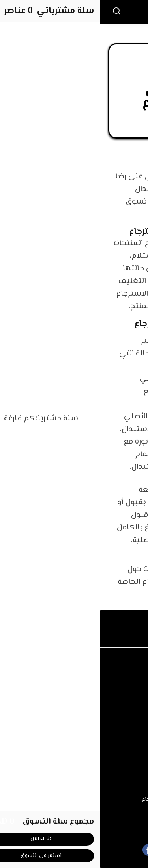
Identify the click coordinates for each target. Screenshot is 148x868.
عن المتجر (74, 726)
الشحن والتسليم (74, 751)
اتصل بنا (74, 678)
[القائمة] (131, 12)
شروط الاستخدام (74, 787)
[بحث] (16, 12)
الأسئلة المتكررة (74, 690)
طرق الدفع (74, 738)
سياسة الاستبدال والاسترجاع (74, 800)
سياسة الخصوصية (74, 811)
